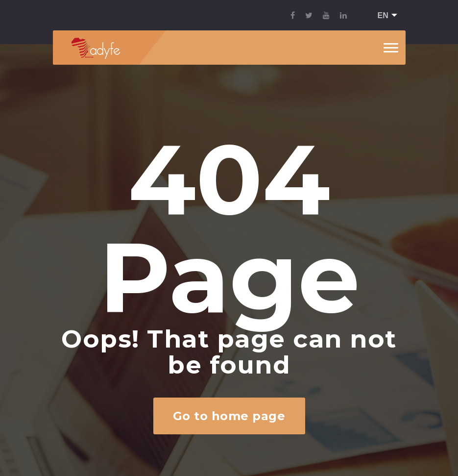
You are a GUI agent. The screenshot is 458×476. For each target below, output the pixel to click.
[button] (384, 16)
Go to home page (229, 416)
